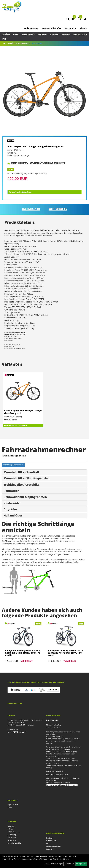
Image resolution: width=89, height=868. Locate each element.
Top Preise (12, 837)
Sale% (10, 807)
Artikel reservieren (58, 209)
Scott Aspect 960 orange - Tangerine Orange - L (23, 412)
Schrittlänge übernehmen (13, 465)
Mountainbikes (24, 43)
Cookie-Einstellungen (54, 864)
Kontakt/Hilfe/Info (51, 28)
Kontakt (49, 838)
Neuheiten (66, 35)
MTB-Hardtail (37, 43)
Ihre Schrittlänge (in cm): (14, 456)
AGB (48, 843)
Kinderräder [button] (12, 503)
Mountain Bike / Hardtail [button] (21, 472)
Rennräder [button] (11, 491)
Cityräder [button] (10, 509)
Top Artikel (54, 35)
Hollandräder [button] (13, 515)
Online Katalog (31, 28)
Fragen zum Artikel (31, 209)
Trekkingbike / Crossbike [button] (22, 484)
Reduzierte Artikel (80, 35)
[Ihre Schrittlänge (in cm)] (44, 460)
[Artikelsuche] (68, 19)
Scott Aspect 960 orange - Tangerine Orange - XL (36, 146)
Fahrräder (6, 35)
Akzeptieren (81, 864)
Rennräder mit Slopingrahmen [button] (25, 497)
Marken (5, 39)
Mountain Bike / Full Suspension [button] (27, 478)
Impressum (51, 849)
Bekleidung (43, 35)
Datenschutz (51, 841)
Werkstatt (70, 28)
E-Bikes (16, 35)
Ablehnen (70, 864)
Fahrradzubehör (29, 35)
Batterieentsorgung (54, 846)
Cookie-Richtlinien (61, 859)
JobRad (83, 28)
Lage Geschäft (13, 805)
